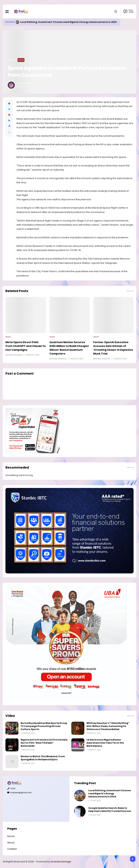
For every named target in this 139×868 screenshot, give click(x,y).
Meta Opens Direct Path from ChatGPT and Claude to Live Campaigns (26, 346)
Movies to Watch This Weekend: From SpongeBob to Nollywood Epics (43, 758)
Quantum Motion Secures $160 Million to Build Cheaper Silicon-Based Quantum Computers (69, 348)
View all (130, 291)
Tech (21, 60)
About (11, 843)
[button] (9, 132)
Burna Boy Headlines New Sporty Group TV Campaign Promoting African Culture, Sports (44, 726)
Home (11, 60)
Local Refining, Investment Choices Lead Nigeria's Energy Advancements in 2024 (68, 22)
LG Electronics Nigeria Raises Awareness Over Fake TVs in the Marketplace (105, 743)
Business (10, 22)
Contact (12, 849)
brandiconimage (61, 862)
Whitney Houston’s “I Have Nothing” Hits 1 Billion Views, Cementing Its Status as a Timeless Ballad (108, 726)
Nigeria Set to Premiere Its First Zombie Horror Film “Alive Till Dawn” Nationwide (44, 743)
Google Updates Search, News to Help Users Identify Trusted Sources (110, 810)
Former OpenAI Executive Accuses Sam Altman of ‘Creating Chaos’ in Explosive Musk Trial (113, 348)
